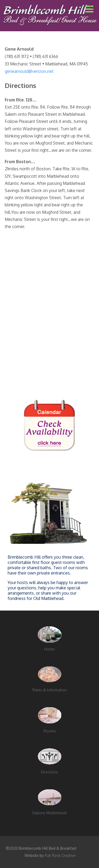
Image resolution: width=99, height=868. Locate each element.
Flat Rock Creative (60, 855)
